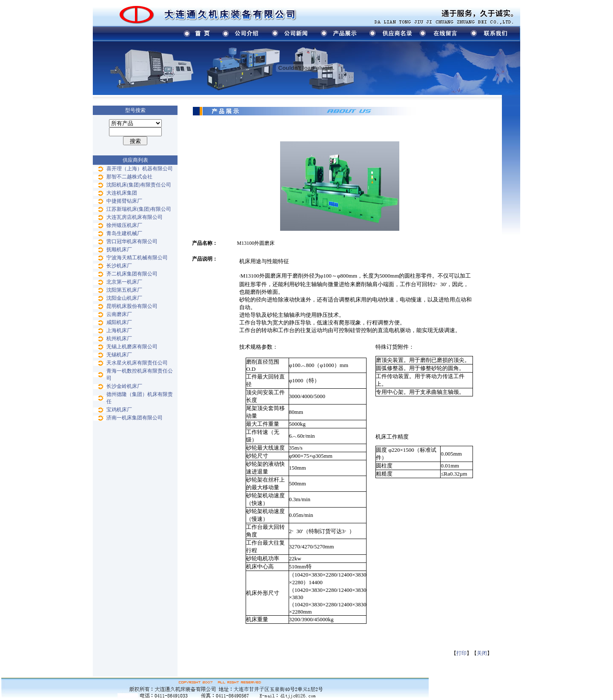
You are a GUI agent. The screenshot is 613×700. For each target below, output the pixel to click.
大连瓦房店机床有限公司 (135, 217)
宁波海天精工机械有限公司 (137, 258)
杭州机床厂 (119, 339)
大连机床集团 (122, 193)
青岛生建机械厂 (124, 233)
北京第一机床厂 (124, 282)
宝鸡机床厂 (119, 410)
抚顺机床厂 (119, 250)
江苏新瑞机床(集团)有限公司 (139, 209)
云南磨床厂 (119, 314)
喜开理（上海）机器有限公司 (140, 169)
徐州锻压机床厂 (124, 225)
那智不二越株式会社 (129, 177)
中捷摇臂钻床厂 (124, 201)
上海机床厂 (119, 330)
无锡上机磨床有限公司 (132, 347)
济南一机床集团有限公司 (135, 418)
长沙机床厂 (119, 266)
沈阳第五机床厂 (124, 290)
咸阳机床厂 (119, 322)
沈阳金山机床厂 (124, 298)
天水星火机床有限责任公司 (137, 363)
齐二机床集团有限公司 (132, 274)
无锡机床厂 (119, 355)
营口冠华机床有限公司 (132, 241)
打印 (461, 653)
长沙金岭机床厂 (124, 386)
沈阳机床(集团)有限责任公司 (139, 185)
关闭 (482, 653)
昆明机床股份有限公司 (132, 306)
